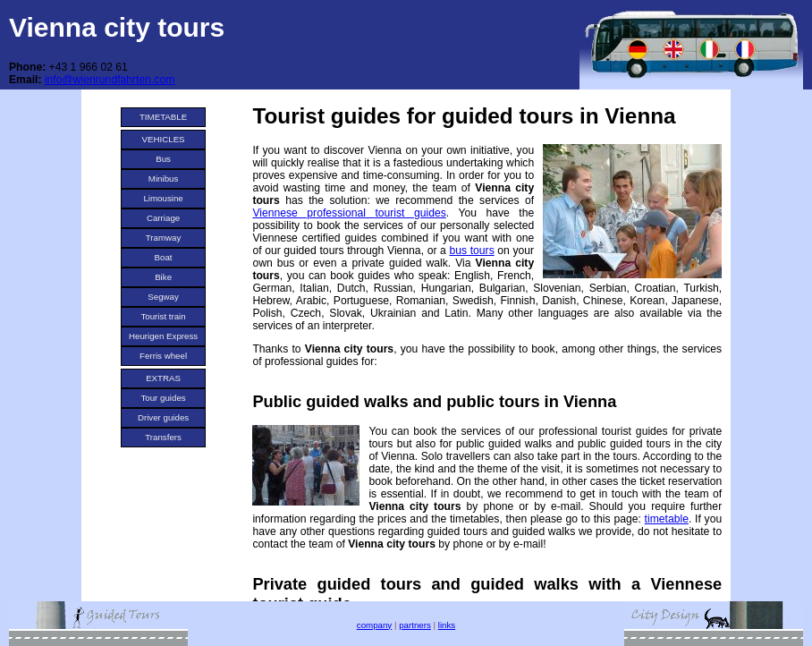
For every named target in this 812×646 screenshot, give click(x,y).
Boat (164, 257)
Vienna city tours (117, 27)
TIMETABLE (163, 117)
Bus (163, 159)
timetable (667, 519)
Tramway (164, 238)
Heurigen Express (163, 336)
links (447, 625)
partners (415, 625)
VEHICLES (164, 139)
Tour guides (163, 398)
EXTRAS (163, 378)
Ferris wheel (163, 356)
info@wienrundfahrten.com (110, 80)
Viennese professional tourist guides (349, 213)
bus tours (471, 251)
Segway (163, 297)
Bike (163, 277)
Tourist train (163, 316)
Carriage (163, 218)
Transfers (163, 437)
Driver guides (163, 417)
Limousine (163, 198)
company (374, 625)
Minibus (164, 178)
